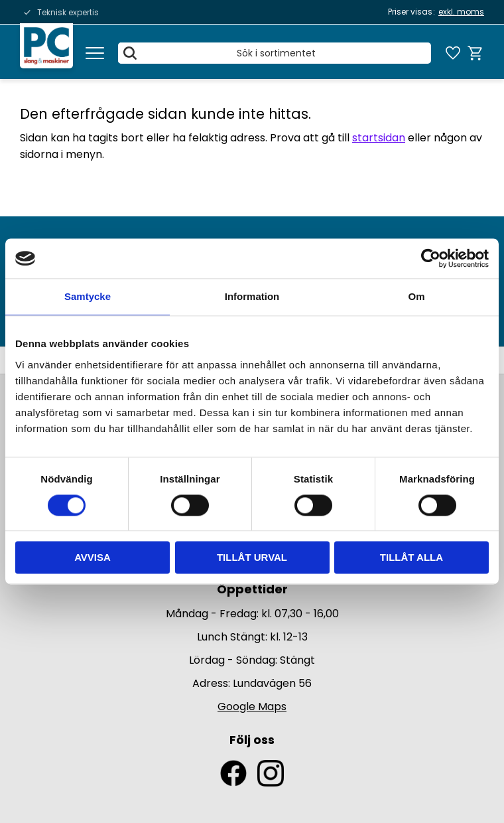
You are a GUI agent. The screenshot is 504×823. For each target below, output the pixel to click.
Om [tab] (416, 296)
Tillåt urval (252, 558)
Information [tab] (252, 296)
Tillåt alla (411, 558)
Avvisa (93, 558)
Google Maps (252, 707)
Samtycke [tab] (88, 296)
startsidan (379, 138)
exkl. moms (461, 12)
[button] (95, 53)
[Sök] (130, 53)
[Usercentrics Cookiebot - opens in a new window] (431, 258)
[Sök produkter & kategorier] (275, 53)
